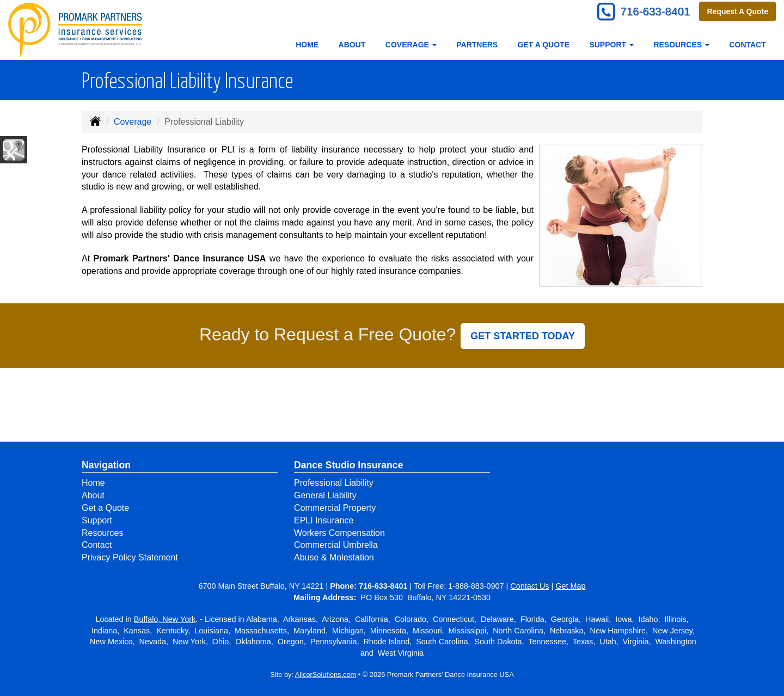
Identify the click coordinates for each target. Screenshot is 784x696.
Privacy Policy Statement (130, 557)
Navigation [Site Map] (106, 465)
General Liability (325, 495)
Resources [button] (681, 45)
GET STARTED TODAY (523, 336)
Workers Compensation (339, 533)
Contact (747, 45)
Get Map (570, 586)
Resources (102, 533)
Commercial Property (335, 508)
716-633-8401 (651, 12)
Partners (477, 45)
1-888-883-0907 (476, 586)
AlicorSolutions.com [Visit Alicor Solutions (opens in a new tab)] (326, 674)
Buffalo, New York (165, 619)
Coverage (133, 122)
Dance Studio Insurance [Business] (348, 465)
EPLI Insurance (324, 520)
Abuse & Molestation (334, 557)
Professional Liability (334, 483)
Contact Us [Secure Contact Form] (529, 586)
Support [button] (611, 45)
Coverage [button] (411, 45)
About (352, 45)
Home (307, 45)
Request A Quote (737, 12)
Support (97, 520)
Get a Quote (544, 45)
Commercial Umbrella (336, 545)
